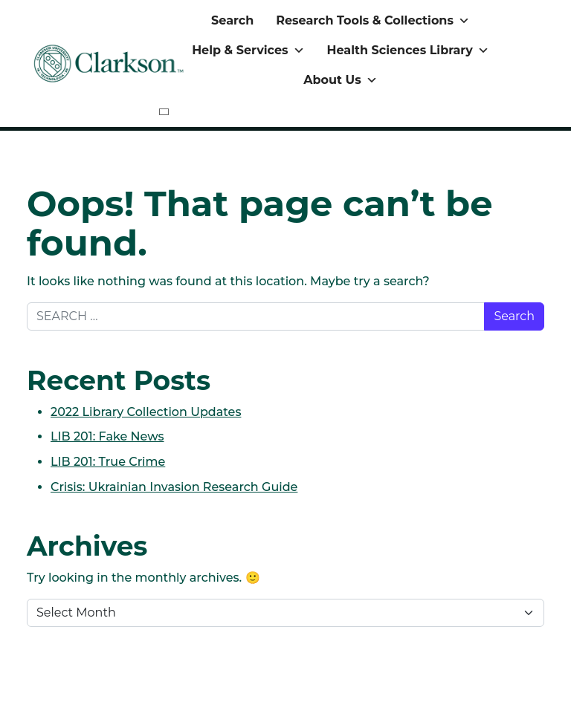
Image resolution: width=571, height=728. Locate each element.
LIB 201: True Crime (108, 462)
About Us (340, 80)
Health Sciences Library (408, 51)
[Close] (164, 112)
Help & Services (248, 51)
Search (232, 20)
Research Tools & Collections (373, 21)
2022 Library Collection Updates (146, 412)
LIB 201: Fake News (107, 436)
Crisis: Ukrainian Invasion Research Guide (174, 487)
